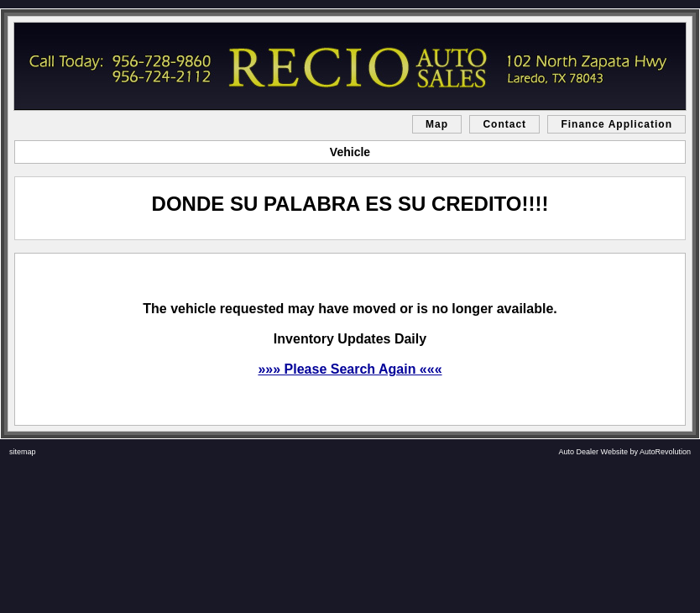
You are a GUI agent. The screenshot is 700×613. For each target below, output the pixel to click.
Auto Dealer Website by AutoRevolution (625, 452)
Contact (504, 124)
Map (437, 124)
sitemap (23, 452)
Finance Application (616, 124)
